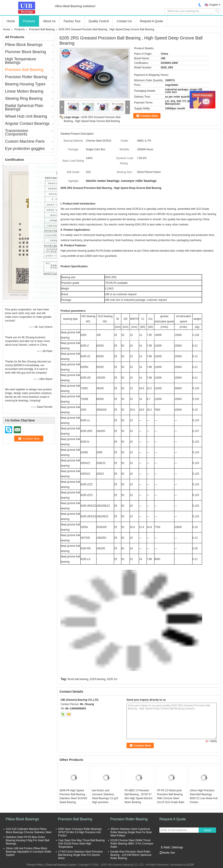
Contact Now (149, 116)
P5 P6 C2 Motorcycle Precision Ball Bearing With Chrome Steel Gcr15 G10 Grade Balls (171, 796)
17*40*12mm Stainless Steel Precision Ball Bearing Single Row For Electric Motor (80, 855)
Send (207, 830)
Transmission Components (17, 132)
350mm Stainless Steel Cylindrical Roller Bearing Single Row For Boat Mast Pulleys (131, 832)
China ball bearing (56, 865)
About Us (49, 21)
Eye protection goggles (25, 149)
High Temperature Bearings (21, 61)
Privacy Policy (35, 865)
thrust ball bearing (78, 679)
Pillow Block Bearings (24, 45)
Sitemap (177, 847)
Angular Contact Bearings (27, 124)
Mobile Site (167, 853)
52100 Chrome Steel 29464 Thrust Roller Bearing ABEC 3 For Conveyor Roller (132, 844)
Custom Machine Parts (25, 141)
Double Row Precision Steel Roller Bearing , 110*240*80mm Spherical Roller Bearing (131, 855)
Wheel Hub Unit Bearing (26, 116)
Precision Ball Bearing (42, 29)
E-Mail (165, 847)
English (214, 5)
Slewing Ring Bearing (24, 98)
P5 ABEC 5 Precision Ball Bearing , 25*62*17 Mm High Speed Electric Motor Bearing (139, 796)
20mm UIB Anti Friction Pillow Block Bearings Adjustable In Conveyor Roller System (29, 852)
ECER (190, 865)
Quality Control (99, 21)
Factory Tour (72, 21)
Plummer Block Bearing (25, 52)
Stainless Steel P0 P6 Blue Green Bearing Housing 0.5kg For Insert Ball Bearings (28, 840)
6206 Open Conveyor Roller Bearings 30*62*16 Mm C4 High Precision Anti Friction (80, 832)
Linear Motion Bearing (24, 91)
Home (11, 21)
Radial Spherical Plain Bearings (24, 107)
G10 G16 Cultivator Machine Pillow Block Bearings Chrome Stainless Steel (29, 831)
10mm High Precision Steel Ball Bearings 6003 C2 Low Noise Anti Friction (204, 796)
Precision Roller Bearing (26, 77)
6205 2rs (112, 679)
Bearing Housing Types (25, 84)
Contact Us (124, 21)
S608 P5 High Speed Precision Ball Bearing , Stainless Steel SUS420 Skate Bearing (73, 796)
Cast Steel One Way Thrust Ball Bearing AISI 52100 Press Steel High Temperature (81, 844)
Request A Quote (152, 21)
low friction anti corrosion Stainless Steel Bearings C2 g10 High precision (105, 796)
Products (29, 21)
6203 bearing (98, 679)
